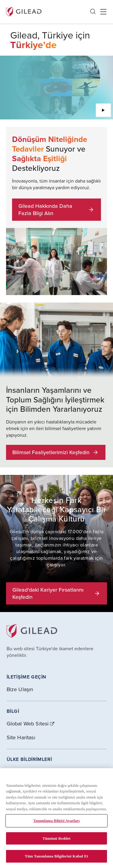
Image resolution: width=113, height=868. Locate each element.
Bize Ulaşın (20, 689)
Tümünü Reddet (56, 838)
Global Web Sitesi (28, 724)
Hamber (103, 12)
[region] (56, 818)
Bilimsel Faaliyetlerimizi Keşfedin (56, 452)
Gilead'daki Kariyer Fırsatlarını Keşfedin (56, 593)
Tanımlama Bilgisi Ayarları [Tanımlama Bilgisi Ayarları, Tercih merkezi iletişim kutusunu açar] (57, 821)
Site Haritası (21, 737)
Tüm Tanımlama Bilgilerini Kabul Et (56, 856)
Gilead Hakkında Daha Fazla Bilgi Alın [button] (56, 209)
